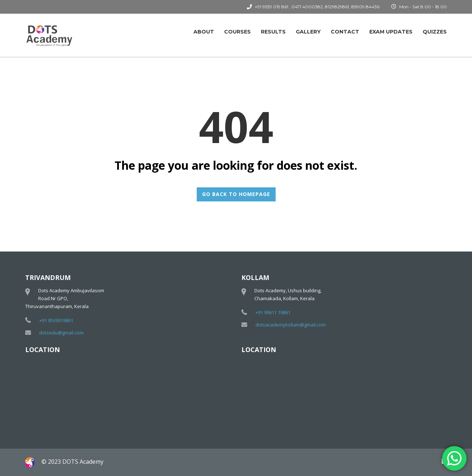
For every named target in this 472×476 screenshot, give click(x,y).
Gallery (308, 32)
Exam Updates (391, 32)
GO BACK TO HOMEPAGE (236, 194)
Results (273, 32)
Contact (345, 32)
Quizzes (435, 32)
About (204, 32)
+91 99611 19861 (273, 312)
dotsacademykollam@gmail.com (291, 325)
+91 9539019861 (56, 320)
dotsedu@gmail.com (61, 333)
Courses (237, 32)
